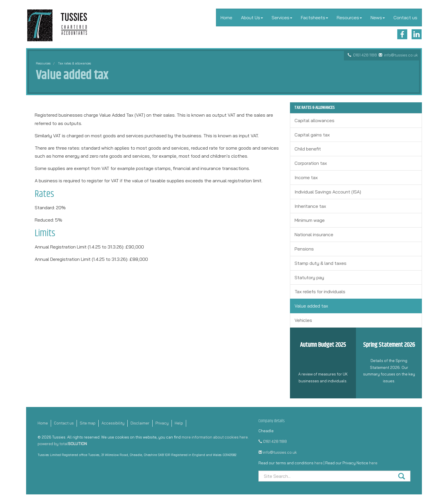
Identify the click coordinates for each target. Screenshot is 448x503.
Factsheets (314, 17)
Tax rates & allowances (75, 63)
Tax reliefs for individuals (320, 291)
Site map (88, 423)
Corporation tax (311, 163)
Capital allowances (314, 120)
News (378, 17)
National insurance (314, 234)
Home (226, 17)
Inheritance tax (310, 206)
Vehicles (303, 320)
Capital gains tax (312, 135)
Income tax (306, 177)
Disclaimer (140, 423)
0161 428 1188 (365, 55)
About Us (252, 17)
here (319, 463)
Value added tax (311, 306)
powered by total (62, 444)
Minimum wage (310, 220)
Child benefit (308, 149)
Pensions (304, 249)
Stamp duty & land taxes (321, 263)
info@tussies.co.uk (401, 55)
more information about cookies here (215, 437)
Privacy (162, 423)
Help (179, 423)
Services (282, 17)
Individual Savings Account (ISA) (328, 192)
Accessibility (113, 423)
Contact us (405, 17)
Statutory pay (309, 277)
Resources (349, 17)
